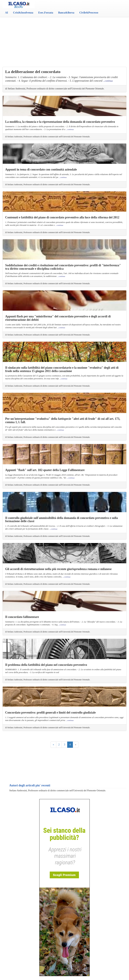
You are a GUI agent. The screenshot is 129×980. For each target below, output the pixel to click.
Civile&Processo (89, 13)
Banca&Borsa (66, 13)
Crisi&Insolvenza (23, 13)
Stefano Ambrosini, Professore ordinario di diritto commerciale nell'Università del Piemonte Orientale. (58, 791)
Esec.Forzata (46, 13)
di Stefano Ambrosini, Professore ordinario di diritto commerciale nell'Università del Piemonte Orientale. (55, 89)
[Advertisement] (64, 35)
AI (7, 13)
